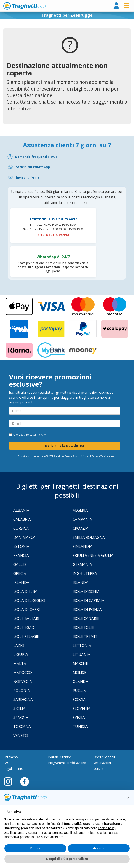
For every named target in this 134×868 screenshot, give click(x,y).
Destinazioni (102, 763)
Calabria (22, 519)
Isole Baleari (26, 618)
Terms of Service (100, 456)
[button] (128, 798)
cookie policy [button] (107, 828)
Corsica (21, 528)
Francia (21, 555)
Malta (20, 663)
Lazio (19, 645)
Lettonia (82, 645)
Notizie (98, 769)
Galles (20, 564)
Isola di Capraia (88, 600)
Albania (21, 510)
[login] (116, 6)
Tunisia (80, 726)
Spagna (21, 717)
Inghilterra (85, 573)
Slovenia (82, 708)
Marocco (23, 672)
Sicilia (19, 708)
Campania (82, 519)
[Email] (67, 177)
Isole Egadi (24, 627)
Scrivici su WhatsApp (33, 167)
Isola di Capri (27, 609)
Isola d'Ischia (86, 591)
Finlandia (83, 546)
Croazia (81, 528)
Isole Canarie (86, 618)
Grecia (20, 573)
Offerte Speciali (104, 757)
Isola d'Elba (25, 591)
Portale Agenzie (60, 757)
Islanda (81, 582)
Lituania (81, 654)
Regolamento (13, 769)
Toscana (22, 726)
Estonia (21, 546)
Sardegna (23, 699)
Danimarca (24, 537)
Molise (79, 672)
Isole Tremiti (86, 636)
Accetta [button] (99, 848)
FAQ (7, 763)
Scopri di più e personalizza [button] (67, 859)
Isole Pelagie (26, 636)
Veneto (21, 735)
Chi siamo (11, 757)
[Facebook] (24, 781)
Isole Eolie (83, 627)
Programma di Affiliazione (67, 763)
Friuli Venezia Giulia (93, 555)
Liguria (21, 654)
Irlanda (21, 582)
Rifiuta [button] (35, 848)
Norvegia (23, 681)
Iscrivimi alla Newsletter (65, 446)
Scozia (79, 699)
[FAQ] (67, 157)
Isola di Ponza (87, 609)
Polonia (22, 690)
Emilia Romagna (89, 537)
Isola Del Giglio (29, 600)
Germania (82, 564)
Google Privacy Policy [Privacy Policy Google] (75, 456)
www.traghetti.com (25, 6)
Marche (80, 663)
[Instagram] (10, 781)
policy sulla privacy (36, 435)
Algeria (80, 510)
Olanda (80, 681)
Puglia (79, 690)
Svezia (79, 717)
